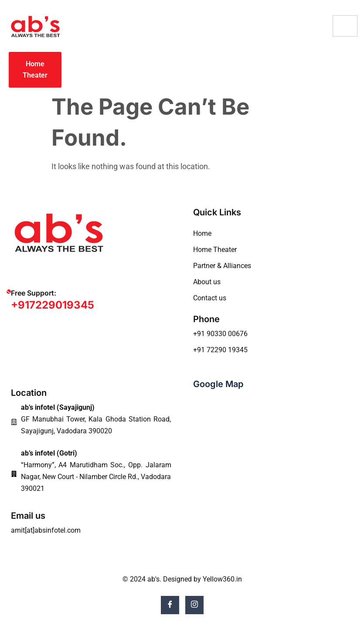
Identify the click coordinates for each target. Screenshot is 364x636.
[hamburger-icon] (345, 26)
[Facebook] (170, 605)
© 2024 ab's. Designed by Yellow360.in (182, 579)
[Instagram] (194, 605)
